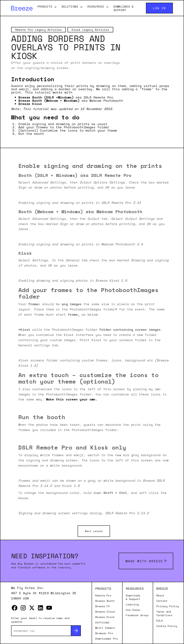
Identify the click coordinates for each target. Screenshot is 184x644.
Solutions (70, 6)
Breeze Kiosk (105, 617)
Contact (162, 601)
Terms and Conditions (164, 613)
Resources (96, 6)
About (160, 595)
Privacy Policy (168, 606)
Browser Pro (104, 633)
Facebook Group (137, 615)
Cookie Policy (167, 626)
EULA (160, 621)
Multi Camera (105, 628)
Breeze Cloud (105, 612)
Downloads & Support (124, 8)
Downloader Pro (107, 639)
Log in (159, 8)
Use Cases (133, 610)
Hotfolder (103, 622)
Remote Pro (103, 595)
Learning (132, 604)
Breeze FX (103, 606)
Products (45, 6)
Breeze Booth (105, 601)
